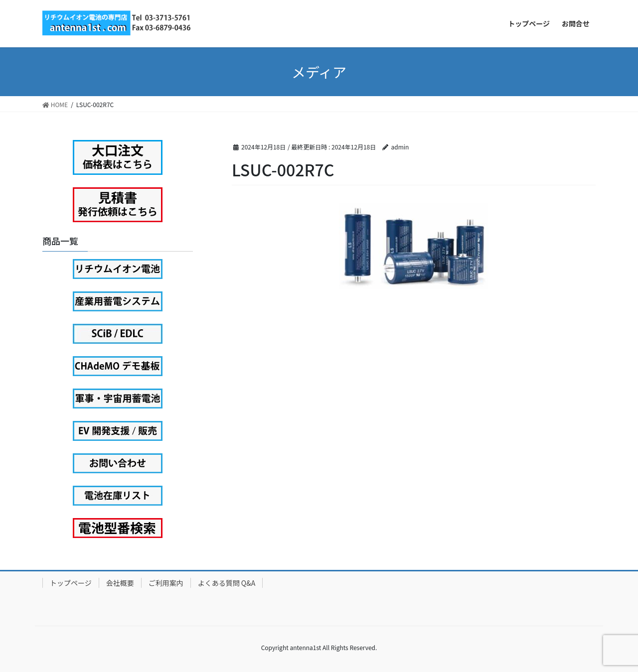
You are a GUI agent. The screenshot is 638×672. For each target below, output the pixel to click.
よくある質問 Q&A (227, 583)
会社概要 (120, 583)
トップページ (71, 583)
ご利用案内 (166, 583)
